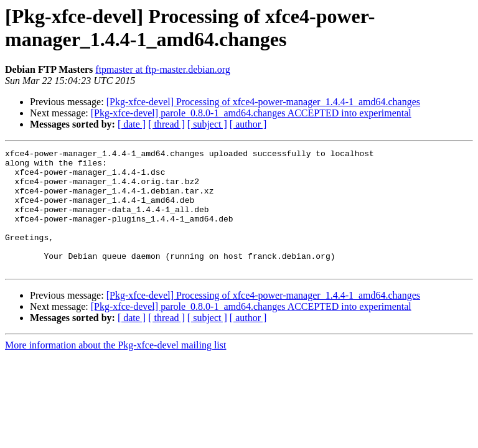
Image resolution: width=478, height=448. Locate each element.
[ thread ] (166, 124)
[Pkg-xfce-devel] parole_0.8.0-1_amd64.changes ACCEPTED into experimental (251, 113)
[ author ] (248, 124)
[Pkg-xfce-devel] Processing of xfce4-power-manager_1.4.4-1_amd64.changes (263, 102)
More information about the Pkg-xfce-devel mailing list (115, 369)
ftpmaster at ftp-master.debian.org (163, 69)
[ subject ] (207, 124)
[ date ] (132, 124)
